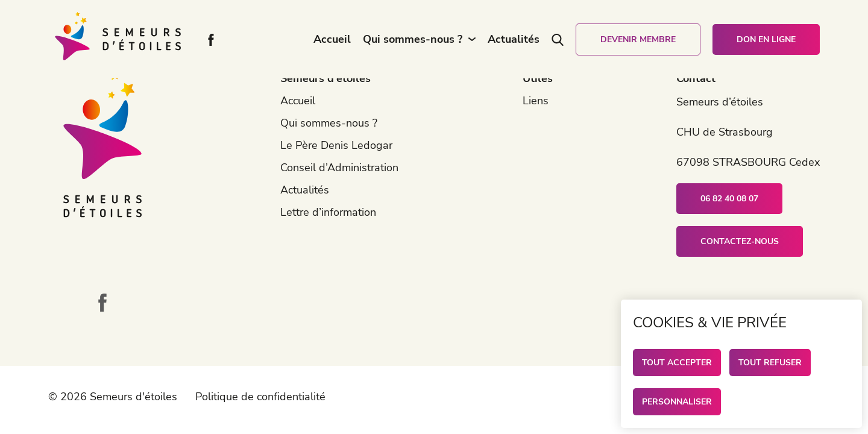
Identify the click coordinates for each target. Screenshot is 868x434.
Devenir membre (638, 39)
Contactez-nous (740, 241)
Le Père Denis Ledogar (336, 145)
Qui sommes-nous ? (413, 39)
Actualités (514, 39)
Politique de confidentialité (260, 397)
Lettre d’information (328, 212)
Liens (536, 101)
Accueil (332, 39)
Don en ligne (766, 39)
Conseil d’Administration (339, 168)
